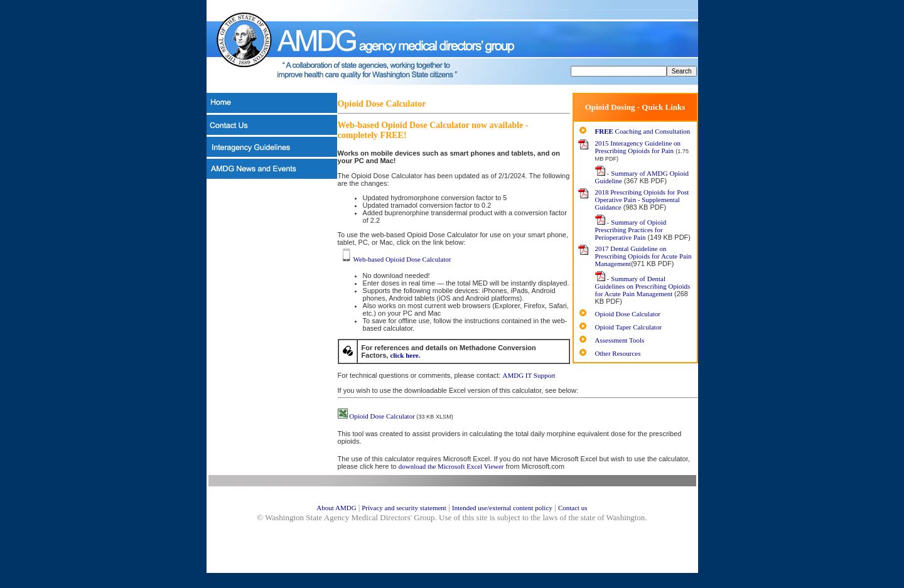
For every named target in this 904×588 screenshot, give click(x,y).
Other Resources (618, 353)
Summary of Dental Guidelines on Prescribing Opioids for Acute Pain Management (643, 286)
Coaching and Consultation (643, 131)
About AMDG (336, 508)
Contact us (573, 508)
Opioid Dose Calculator (628, 314)
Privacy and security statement (403, 508)
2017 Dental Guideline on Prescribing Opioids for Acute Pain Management (643, 256)
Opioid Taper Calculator (629, 327)
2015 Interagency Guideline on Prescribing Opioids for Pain (638, 147)
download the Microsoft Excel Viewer (451, 466)
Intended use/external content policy (502, 508)
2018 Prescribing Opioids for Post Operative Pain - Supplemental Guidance (642, 200)
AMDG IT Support (529, 375)
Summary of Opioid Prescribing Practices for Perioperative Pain (631, 230)
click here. (405, 355)
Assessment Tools (620, 340)
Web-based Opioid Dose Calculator (395, 259)
